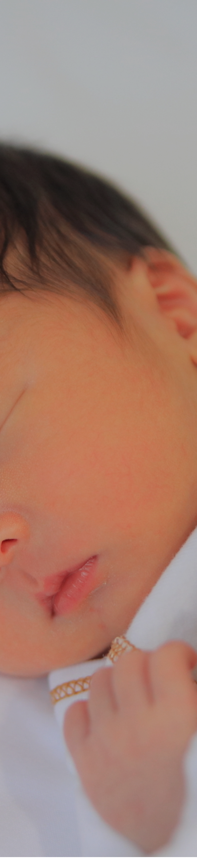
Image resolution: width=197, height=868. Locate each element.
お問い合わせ (153, 852)
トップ (24, 852)
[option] (98, 91)
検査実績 (133, 852)
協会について (86, 852)
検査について (42, 852)
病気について (99, 536)
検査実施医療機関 (111, 852)
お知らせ (172, 852)
